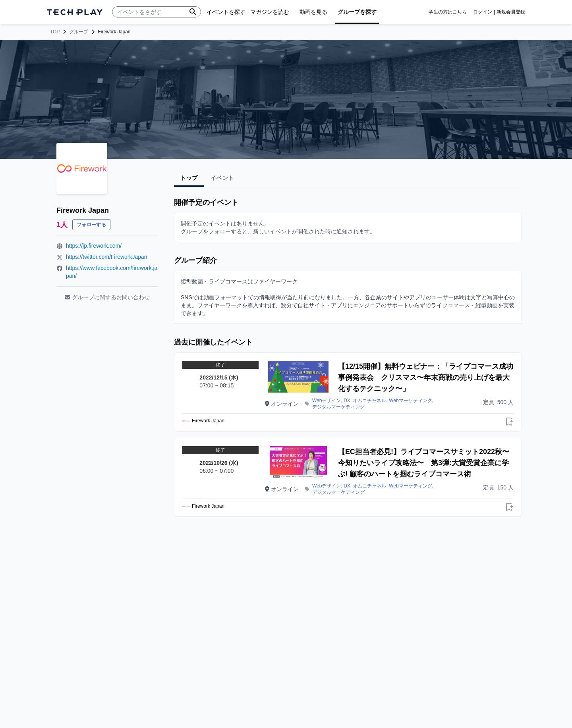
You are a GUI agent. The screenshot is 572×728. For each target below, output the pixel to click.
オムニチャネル (369, 401)
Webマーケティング (410, 401)
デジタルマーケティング (338, 407)
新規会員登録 (511, 12)
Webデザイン (327, 401)
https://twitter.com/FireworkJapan (107, 257)
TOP (55, 32)
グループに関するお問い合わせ (107, 297)
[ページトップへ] (75, 12)
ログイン (483, 12)
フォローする (91, 225)
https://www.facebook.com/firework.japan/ (112, 272)
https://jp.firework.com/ (94, 246)
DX (347, 401)
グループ (79, 32)
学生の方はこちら (448, 12)
